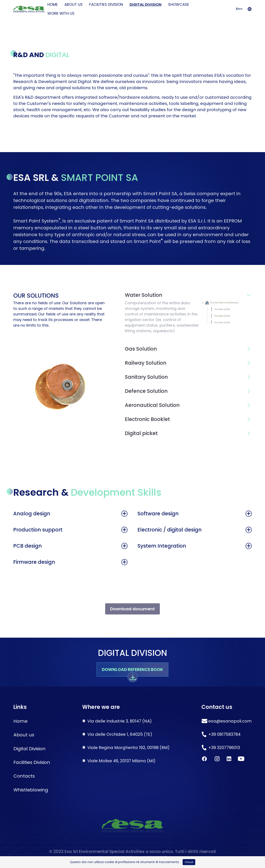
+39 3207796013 (224, 748)
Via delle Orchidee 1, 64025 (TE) (120, 734)
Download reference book (132, 670)
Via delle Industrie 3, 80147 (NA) (120, 721)
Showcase (179, 4)
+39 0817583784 (224, 734)
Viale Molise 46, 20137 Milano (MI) (121, 761)
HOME (53, 4)
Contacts (24, 776)
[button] (240, 9)
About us (73, 4)
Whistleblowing (31, 790)
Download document (132, 609)
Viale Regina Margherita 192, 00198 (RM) (128, 748)
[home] (28, 9)
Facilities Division (106, 4)
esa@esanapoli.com (230, 721)
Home (20, 721)
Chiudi (189, 862)
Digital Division (146, 4)
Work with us (61, 13)
